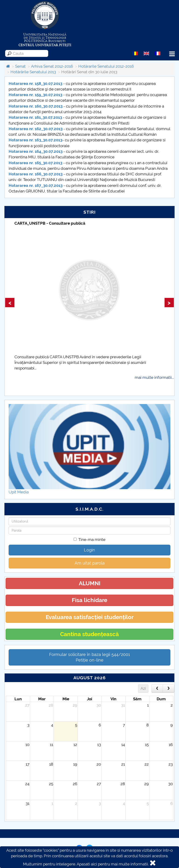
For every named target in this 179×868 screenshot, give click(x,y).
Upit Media (19, 492)
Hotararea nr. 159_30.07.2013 (35, 95)
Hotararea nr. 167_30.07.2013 (36, 185)
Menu (172, 54)
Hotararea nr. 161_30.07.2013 (35, 117)
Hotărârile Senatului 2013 (33, 72)
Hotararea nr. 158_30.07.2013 (35, 84)
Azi (143, 688)
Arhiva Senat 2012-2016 (52, 66)
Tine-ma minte (89, 540)
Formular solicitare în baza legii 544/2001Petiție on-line (90, 657)
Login (89, 550)
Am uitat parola (90, 563)
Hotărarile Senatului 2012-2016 (106, 66)
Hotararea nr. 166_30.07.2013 (36, 174)
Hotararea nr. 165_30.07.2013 (35, 163)
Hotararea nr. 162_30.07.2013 (36, 129)
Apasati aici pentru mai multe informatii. (113, 864)
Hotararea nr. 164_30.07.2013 (36, 151)
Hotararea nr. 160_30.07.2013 (36, 106)
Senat (20, 66)
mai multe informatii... (154, 377)
